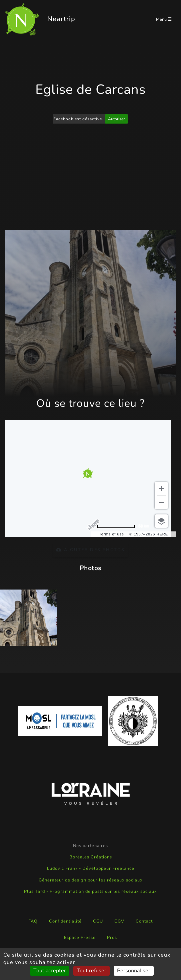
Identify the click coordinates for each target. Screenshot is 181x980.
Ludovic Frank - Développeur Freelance (91, 868)
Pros (112, 938)
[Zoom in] (161, 489)
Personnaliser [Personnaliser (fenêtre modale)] (134, 971)
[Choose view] (161, 521)
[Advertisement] (91, 178)
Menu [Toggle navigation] (164, 19)
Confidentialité (65, 921)
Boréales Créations (91, 857)
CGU (98, 921)
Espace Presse (80, 938)
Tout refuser (91, 971)
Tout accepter (50, 971)
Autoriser (116, 119)
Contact (144, 921)
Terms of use (111, 534)
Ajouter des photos (90, 550)
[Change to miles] (123, 526)
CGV (119, 921)
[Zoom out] (161, 502)
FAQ (33, 921)
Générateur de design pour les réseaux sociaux (91, 880)
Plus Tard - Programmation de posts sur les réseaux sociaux (90, 891)
